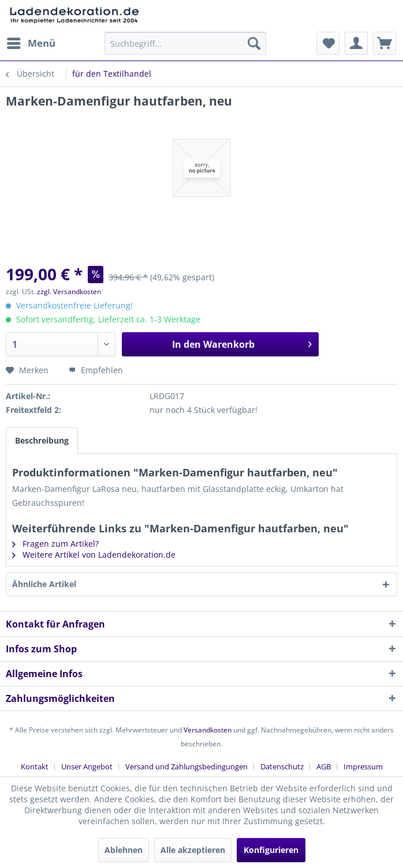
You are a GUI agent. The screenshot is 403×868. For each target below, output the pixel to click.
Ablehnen (124, 850)
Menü (31, 42)
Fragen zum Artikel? (55, 544)
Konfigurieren (271, 850)
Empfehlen (96, 370)
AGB (324, 766)
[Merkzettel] (328, 43)
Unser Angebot (87, 766)
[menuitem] (31, 43)
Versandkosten (208, 730)
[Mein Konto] (356, 43)
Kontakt (35, 766)
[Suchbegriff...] (185, 43)
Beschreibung (42, 440)
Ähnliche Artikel (44, 584)
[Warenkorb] (385, 43)
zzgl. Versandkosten (69, 292)
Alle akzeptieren (193, 850)
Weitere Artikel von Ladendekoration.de (94, 555)
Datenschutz (282, 766)
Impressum (363, 766)
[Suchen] (254, 43)
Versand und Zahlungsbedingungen (186, 766)
